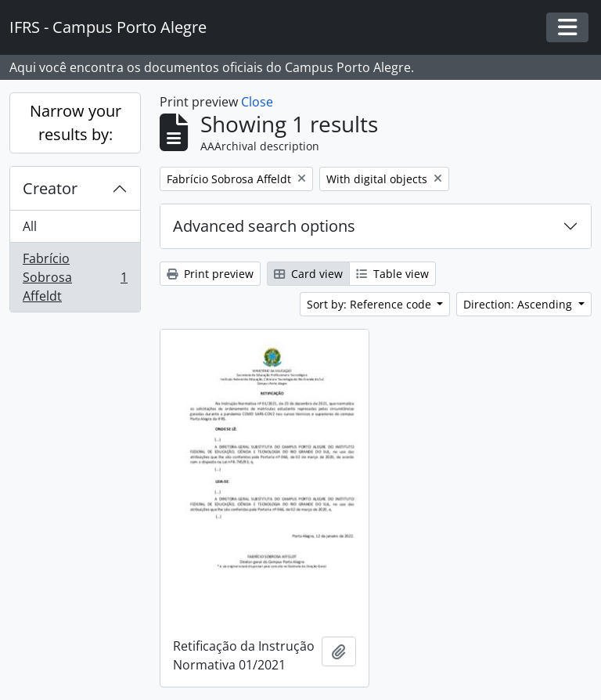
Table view (392, 274)
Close (257, 102)
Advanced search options (264, 226)
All (30, 226)
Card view (308, 274)
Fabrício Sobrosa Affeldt (75, 277)
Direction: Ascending (519, 304)
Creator (50, 188)
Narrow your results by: (76, 123)
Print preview (210, 274)
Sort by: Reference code (371, 304)
